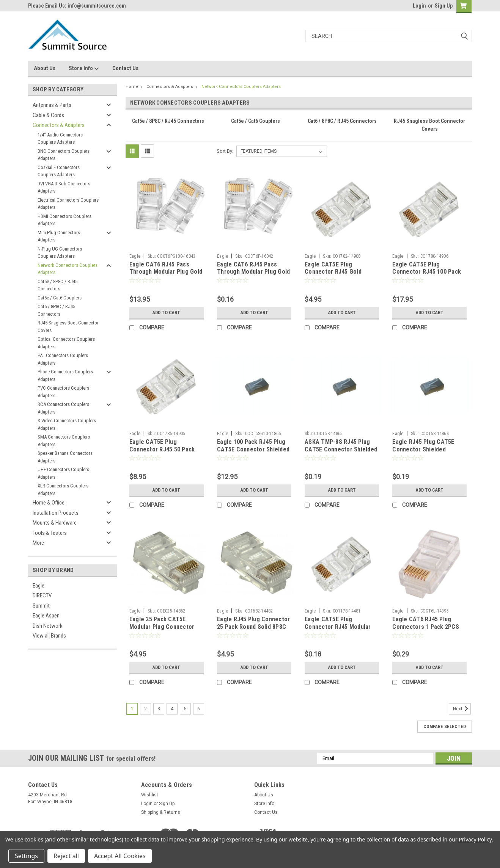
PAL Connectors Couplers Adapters (63, 359)
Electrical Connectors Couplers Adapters (68, 204)
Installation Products (56, 513)
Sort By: (225, 151)
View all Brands (49, 636)
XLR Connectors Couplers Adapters (63, 490)
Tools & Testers (50, 533)
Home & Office (49, 503)
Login (419, 6)
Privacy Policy (475, 839)
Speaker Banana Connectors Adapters (65, 457)
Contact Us (125, 68)
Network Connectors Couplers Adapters (68, 269)
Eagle (39, 586)
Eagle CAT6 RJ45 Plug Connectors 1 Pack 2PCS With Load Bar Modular (426, 627)
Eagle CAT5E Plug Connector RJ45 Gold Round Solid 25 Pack (333, 272)
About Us (45, 68)
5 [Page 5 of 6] (185, 709)
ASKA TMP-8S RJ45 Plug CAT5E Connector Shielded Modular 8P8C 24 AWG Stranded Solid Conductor (341, 453)
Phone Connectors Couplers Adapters (65, 375)
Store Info (84, 69)
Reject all (66, 856)
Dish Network (48, 626)
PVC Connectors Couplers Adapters (63, 392)
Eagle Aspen (46, 616)
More (38, 543)
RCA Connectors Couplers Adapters (63, 408)
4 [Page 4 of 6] (172, 709)
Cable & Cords (48, 115)
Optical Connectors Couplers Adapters (66, 343)
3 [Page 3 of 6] (159, 709)
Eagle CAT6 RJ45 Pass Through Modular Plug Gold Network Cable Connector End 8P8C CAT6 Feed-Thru (253, 276)
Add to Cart (166, 313)
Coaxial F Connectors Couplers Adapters (59, 171)
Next (462, 709)
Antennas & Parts (52, 105)
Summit (41, 606)
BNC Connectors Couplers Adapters (64, 155)
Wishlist (150, 795)
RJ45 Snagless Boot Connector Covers (68, 327)
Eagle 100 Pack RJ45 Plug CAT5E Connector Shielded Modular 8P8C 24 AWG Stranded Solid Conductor (253, 453)
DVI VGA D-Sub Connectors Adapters (64, 187)
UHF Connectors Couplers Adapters (63, 473)
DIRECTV (42, 595)
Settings (26, 856)
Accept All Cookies (120, 856)
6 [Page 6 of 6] (199, 709)
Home (132, 87)
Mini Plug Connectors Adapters (59, 236)
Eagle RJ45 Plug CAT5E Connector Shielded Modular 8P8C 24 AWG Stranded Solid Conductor (427, 453)
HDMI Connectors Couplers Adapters (64, 220)
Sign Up (444, 6)
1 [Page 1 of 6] (132, 709)
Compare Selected (445, 727)
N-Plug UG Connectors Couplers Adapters (60, 253)
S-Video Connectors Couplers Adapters (67, 424)
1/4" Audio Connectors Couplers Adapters (60, 139)
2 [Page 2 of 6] (145, 709)
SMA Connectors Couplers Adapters (64, 441)
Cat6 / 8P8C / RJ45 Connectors (56, 310)
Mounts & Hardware (55, 523)
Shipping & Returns (161, 812)
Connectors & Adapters (59, 125)
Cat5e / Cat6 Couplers (60, 298)
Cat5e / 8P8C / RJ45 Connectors (57, 285)
